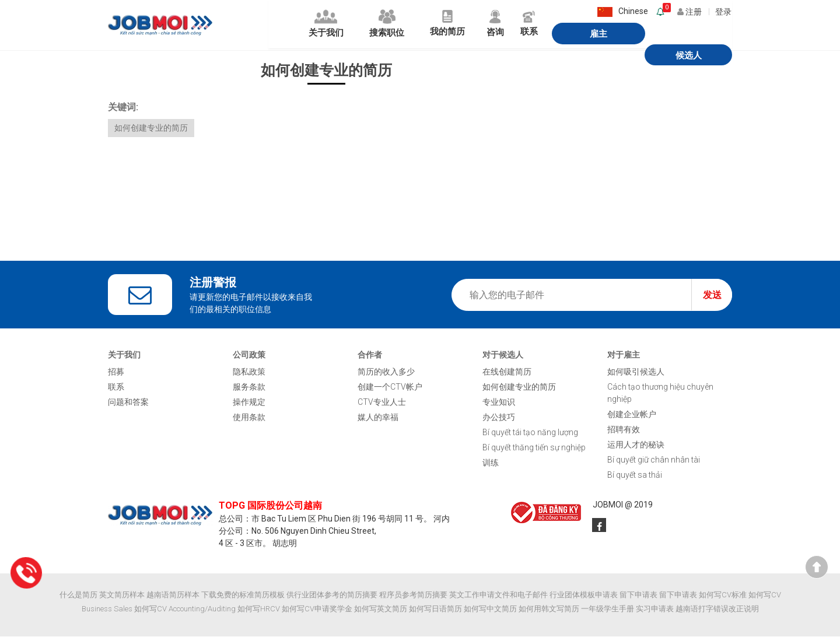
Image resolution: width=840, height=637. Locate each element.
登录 (724, 10)
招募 (116, 372)
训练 (491, 463)
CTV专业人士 (382, 402)
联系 (497, 25)
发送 (712, 295)
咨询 (459, 25)
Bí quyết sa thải (635, 475)
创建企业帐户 (632, 415)
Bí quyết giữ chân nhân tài (654, 460)
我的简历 (406, 25)
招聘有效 (624, 430)
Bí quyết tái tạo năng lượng (530, 433)
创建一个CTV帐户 (390, 387)
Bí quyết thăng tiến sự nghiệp (534, 448)
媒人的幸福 (378, 418)
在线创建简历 (507, 372)
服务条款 (249, 387)
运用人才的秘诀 (636, 445)
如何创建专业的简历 (151, 128)
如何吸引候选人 (636, 372)
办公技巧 (499, 418)
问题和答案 (128, 402)
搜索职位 (339, 25)
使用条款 (249, 418)
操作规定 (249, 402)
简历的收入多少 (386, 372)
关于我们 (272, 25)
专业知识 (499, 402)
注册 (692, 10)
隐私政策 (249, 372)
